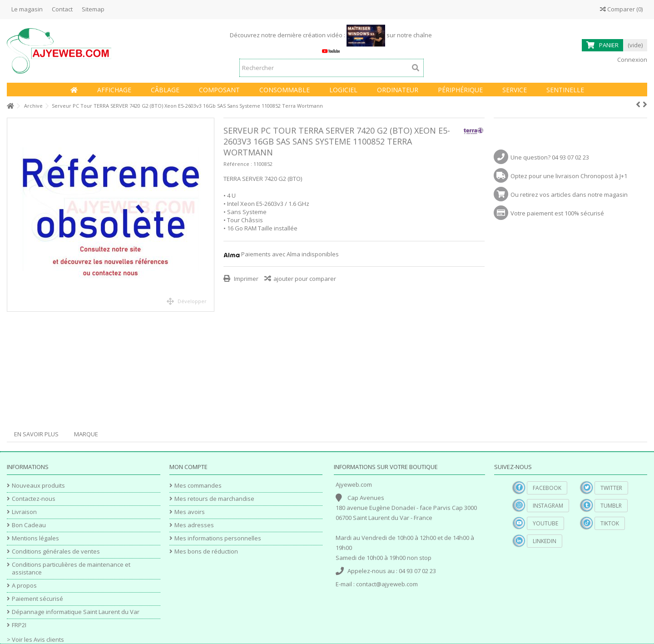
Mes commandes (198, 486)
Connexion (632, 60)
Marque (86, 434)
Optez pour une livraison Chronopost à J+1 (569, 176)
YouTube (545, 523)
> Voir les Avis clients (35, 639)
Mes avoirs (190, 512)
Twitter (611, 488)
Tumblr (611, 506)
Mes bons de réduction (206, 552)
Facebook (547, 488)
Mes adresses (194, 525)
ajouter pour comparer (305, 279)
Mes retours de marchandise (214, 499)
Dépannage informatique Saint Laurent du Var (76, 612)
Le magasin (27, 9)
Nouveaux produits (38, 486)
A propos (24, 586)
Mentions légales (35, 538)
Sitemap (93, 9)
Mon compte (188, 467)
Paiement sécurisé (37, 599)
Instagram (548, 506)
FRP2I (19, 625)
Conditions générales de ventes (56, 552)
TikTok (610, 523)
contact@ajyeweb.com (387, 584)
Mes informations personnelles (218, 538)
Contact (62, 9)
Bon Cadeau (29, 525)
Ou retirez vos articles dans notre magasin (569, 195)
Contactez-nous (34, 499)
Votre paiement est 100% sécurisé (557, 213)
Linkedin (545, 541)
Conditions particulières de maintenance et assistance (71, 569)
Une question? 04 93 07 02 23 (550, 157)
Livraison (24, 512)
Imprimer (245, 279)
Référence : (238, 164)
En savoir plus (36, 434)
